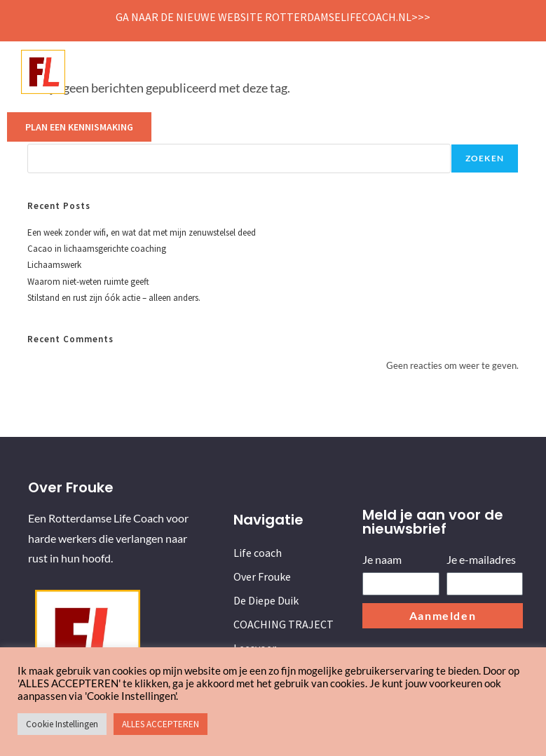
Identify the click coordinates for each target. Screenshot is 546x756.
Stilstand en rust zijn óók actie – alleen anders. (114, 298)
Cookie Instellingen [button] (62, 724)
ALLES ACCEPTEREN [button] (161, 724)
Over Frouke (197, 72)
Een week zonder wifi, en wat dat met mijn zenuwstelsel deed (142, 232)
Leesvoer (434, 72)
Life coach (131, 72)
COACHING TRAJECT (357, 72)
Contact (486, 72)
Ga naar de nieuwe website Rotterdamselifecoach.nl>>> (273, 17)
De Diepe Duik (270, 72)
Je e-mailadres (481, 559)
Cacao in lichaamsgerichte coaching (97, 249)
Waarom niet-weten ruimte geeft (88, 282)
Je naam (382, 559)
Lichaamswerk (54, 265)
